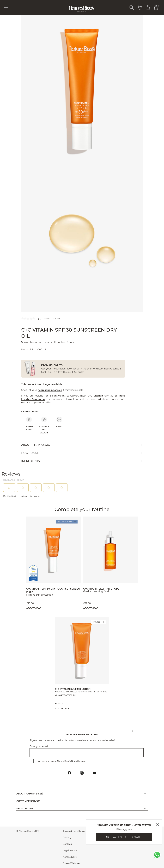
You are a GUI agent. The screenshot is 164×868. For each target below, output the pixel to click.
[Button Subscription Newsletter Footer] (131, 731)
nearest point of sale (50, 390)
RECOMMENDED (67, 522)
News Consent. (79, 761)
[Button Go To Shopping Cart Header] (157, 7)
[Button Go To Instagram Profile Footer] (82, 773)
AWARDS (99, 622)
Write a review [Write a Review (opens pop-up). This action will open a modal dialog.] (52, 319)
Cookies (67, 844)
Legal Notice (70, 851)
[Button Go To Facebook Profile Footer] (70, 773)
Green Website (71, 863)
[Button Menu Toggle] (6, 7)
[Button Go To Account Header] (148, 7)
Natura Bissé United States (124, 837)
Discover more (30, 412)
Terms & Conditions (74, 831)
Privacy (67, 838)
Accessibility (70, 857)
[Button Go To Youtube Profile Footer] (94, 773)
